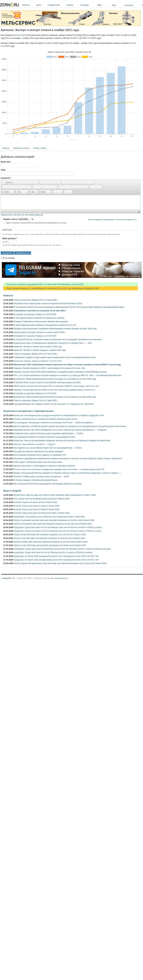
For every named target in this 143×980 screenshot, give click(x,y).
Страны (73, 5)
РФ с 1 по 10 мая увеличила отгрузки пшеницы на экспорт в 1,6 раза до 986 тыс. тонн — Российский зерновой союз (68, 375)
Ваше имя (6, 162)
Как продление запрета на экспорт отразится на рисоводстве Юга (44, 437)
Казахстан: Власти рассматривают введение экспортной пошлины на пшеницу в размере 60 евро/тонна (62, 441)
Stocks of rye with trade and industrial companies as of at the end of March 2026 (49, 538)
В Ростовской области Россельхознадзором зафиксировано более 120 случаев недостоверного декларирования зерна (69, 307)
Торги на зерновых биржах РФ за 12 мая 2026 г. (36, 400)
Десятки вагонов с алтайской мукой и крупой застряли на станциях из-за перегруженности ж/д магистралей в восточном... (71, 426)
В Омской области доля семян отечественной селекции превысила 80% (47, 382)
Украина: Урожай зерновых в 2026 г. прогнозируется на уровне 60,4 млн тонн (49, 368)
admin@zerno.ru (61, 578)
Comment (6, 178)
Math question (10, 238)
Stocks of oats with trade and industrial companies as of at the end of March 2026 (50, 534)
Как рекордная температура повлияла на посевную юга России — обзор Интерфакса (53, 423)
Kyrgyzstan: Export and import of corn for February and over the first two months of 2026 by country (58, 527)
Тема (3, 170)
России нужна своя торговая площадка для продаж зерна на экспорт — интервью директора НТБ (59, 469)
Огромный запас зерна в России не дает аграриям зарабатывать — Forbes (49, 433)
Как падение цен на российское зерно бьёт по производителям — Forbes (48, 448)
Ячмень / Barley (40, 148)
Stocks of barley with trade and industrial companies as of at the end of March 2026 (51, 542)
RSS (114, 5)
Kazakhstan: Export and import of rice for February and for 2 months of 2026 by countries (53, 552)
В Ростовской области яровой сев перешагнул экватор (39, 318)
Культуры (88, 5)
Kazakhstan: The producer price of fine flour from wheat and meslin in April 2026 (49, 517)
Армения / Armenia (21, 148)
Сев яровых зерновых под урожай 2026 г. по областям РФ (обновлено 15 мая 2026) (43, 284)
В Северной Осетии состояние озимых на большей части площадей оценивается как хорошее (58, 339)
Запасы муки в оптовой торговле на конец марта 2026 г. (40, 332)
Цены (41, 5)
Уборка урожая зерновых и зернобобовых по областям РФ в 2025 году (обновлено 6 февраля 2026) (51, 288)
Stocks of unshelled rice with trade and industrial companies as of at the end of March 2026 (54, 520)
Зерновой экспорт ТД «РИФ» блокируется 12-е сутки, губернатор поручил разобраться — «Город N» (60, 430)
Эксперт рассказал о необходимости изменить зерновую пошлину (44, 466)
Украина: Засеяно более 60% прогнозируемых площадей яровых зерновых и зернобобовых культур (60, 372)
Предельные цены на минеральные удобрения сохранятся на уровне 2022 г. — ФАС (53, 343)
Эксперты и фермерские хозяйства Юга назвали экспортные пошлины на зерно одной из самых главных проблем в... (68, 458)
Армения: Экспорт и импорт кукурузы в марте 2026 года (40, 350)
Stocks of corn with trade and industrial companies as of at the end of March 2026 (50, 545)
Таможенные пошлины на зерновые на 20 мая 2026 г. (40, 311)
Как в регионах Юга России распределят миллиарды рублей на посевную (48, 484)
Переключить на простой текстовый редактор (22, 215)
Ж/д (99, 5)
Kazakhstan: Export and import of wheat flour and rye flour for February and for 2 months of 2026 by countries (62, 549)
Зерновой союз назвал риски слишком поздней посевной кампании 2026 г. (48, 303)
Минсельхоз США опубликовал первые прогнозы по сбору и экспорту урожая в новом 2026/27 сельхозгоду (67, 365)
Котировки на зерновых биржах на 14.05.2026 (35, 314)
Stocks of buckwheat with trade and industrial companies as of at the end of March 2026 (53, 524)
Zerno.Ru (19, 35)
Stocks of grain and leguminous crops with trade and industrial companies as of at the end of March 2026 (60, 563)
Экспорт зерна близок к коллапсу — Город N (34, 444)
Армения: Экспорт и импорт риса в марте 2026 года (38, 347)
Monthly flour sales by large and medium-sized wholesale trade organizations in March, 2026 (55, 495)
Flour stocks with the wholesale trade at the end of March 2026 (42, 499)
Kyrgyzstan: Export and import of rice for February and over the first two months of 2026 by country (57, 531)
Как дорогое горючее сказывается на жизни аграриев (38, 451)
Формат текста (10, 219)
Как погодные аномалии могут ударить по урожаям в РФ (40, 455)
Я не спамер (9, 258)
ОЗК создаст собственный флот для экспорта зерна (38, 462)
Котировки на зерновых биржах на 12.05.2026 (35, 393)
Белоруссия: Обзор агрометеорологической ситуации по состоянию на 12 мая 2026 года (55, 379)
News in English (12, 491)
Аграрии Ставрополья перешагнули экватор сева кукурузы (41, 321)
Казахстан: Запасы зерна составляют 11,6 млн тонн (38, 361)
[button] (7, 183)
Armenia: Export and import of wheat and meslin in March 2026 (42, 513)
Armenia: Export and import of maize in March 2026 (36, 506)
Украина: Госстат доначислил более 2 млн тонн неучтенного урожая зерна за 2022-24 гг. (55, 390)
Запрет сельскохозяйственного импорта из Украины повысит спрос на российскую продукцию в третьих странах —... (68, 473)
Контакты (129, 5)
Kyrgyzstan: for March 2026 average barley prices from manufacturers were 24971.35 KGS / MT (56, 560)
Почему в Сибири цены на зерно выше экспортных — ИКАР (42, 476)
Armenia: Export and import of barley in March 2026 (37, 509)
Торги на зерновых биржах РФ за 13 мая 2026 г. (36, 354)
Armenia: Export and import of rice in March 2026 (35, 502)
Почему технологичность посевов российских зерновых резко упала (45, 419)
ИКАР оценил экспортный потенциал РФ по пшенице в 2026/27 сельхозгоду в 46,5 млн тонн (56, 386)
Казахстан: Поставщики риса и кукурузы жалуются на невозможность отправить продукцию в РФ (59, 415)
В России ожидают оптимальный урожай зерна (36, 480)
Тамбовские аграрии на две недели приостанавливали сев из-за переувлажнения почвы (55, 357)
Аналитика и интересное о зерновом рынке (28, 411)
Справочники (56, 5)
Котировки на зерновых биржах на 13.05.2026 (35, 336)
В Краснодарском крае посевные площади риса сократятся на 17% (45, 325)
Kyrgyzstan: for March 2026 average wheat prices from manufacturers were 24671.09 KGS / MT (56, 556)
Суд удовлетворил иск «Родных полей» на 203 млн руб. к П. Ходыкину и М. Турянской (54, 404)
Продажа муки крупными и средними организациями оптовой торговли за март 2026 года (55, 329)
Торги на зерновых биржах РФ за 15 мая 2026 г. (36, 300)
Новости (28, 5)
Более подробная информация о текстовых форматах (111, 220)
